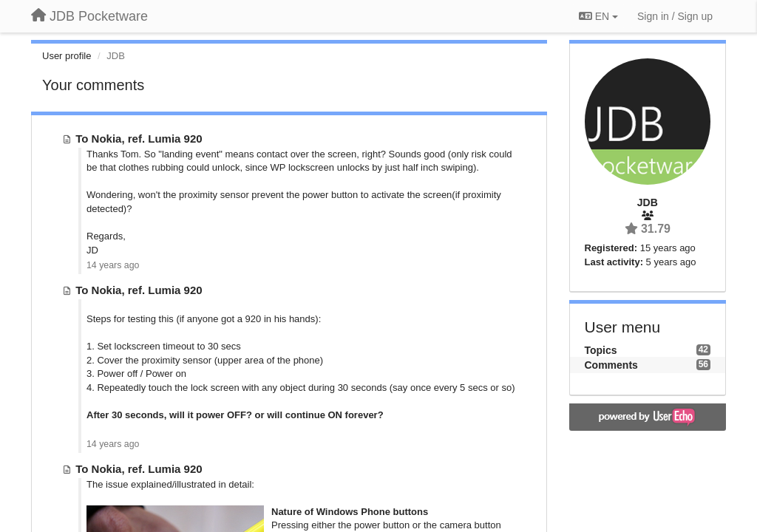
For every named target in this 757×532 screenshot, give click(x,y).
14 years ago (113, 265)
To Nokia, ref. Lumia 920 (139, 139)
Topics (601, 350)
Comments (611, 365)
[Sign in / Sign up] (675, 16)
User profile (67, 56)
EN (598, 16)
